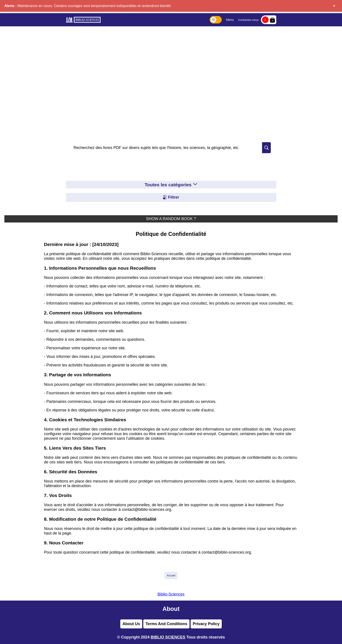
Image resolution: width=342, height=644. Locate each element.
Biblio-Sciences (171, 594)
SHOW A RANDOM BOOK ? (171, 219)
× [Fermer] (334, 6)
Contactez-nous (248, 20)
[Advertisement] (171, 59)
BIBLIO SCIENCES (168, 637)
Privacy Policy (206, 624)
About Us (131, 624)
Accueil (171, 576)
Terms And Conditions (166, 624)
